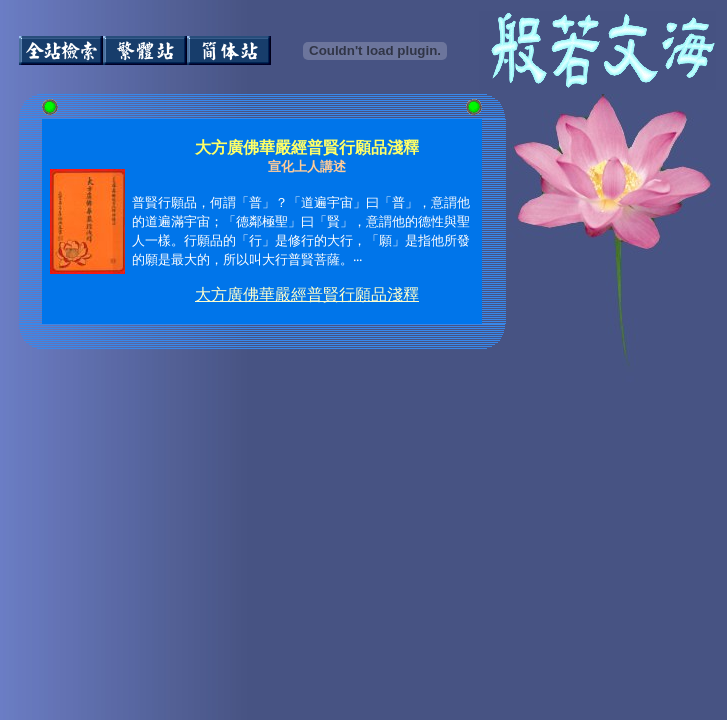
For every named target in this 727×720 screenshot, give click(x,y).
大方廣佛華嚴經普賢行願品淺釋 (307, 294)
